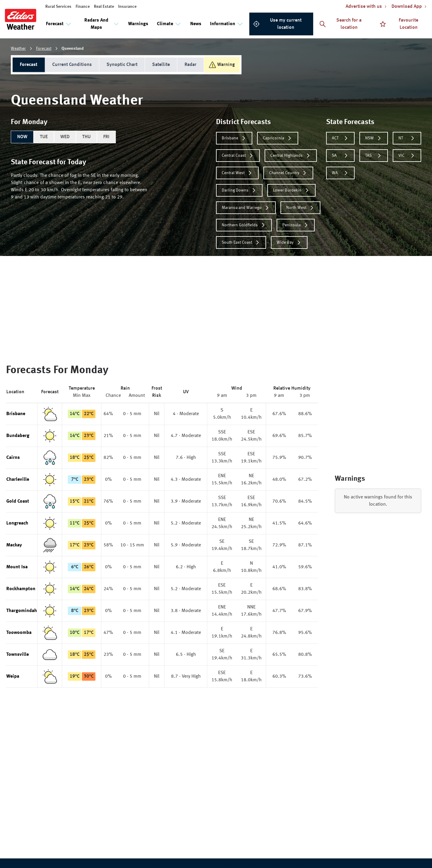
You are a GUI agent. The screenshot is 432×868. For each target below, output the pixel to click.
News (196, 24)
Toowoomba (19, 633)
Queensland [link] (73, 49)
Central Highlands (291, 156)
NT (407, 138)
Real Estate (104, 7)
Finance (83, 7)
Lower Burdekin (291, 190)
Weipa (13, 676)
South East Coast (241, 242)
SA (340, 156)
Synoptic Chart (122, 65)
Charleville (18, 480)
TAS (374, 156)
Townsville (18, 655)
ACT (340, 138)
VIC (407, 156)
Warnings (138, 24)
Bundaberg (18, 436)
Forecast (44, 49)
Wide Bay (289, 242)
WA (340, 173)
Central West (237, 173)
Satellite (161, 65)
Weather (18, 49)
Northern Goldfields (244, 225)
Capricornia (278, 138)
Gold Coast (18, 501)
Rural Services (58, 7)
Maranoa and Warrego (246, 208)
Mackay (14, 545)
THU (86, 137)
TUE (44, 137)
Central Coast (238, 156)
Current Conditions (72, 65)
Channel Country (288, 173)
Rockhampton (21, 589)
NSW (374, 138)
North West (300, 208)
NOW (22, 137)
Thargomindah (22, 611)
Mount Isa (17, 567)
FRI (106, 137)
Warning (222, 65)
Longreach (17, 523)
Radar (190, 65)
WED (65, 137)
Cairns (13, 458)
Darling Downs (239, 190)
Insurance (127, 7)
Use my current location (277, 24)
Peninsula (296, 225)
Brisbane (234, 138)
